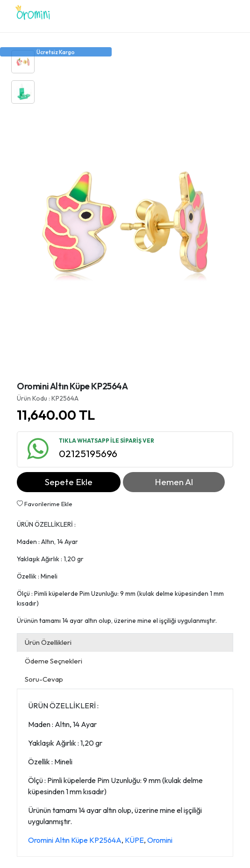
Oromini (160, 840)
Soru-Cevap (44, 679)
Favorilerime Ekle (45, 504)
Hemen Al (174, 482)
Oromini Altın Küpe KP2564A (75, 840)
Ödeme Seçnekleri (54, 661)
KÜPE (134, 840)
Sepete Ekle (69, 482)
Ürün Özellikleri (48, 642)
